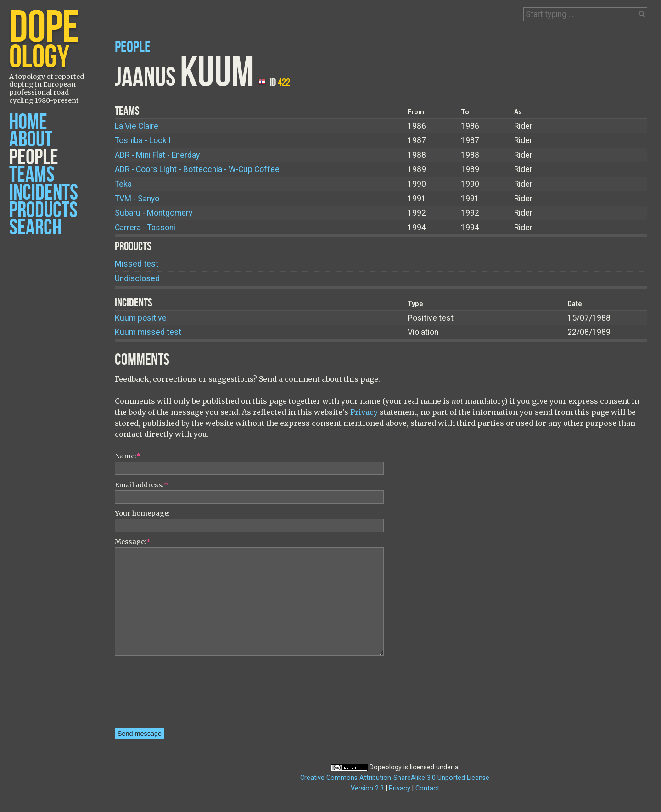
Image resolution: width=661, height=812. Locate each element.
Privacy (364, 412)
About (31, 140)
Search (35, 228)
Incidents (44, 193)
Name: (128, 456)
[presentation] (152, 695)
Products (43, 210)
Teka (123, 184)
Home (28, 122)
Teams (32, 175)
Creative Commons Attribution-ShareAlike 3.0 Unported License (395, 778)
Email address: (141, 485)
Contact (427, 788)
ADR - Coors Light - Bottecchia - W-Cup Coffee (197, 169)
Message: (133, 542)
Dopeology (386, 767)
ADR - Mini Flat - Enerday (157, 155)
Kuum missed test (148, 332)
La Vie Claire (137, 126)
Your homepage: (142, 513)
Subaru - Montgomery (154, 213)
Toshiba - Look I (143, 140)
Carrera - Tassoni (145, 228)
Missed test (137, 264)
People (34, 158)
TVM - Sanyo (137, 199)
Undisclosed (137, 278)
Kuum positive (141, 318)
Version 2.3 (367, 788)
